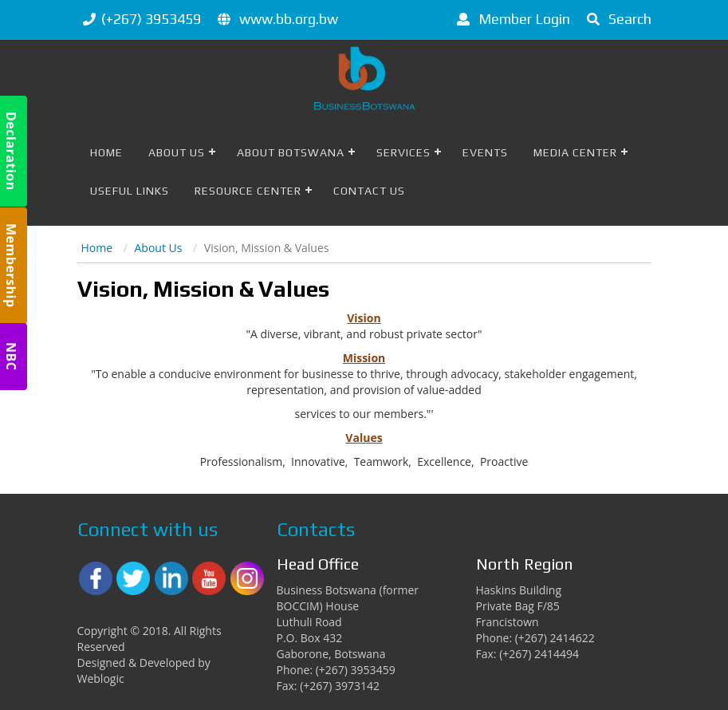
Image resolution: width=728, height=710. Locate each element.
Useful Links (130, 191)
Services (403, 152)
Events (485, 152)
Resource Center (248, 191)
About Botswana (291, 152)
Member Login (511, 19)
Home (106, 152)
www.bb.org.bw (289, 19)
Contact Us (369, 191)
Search (616, 19)
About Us (177, 152)
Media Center (575, 152)
